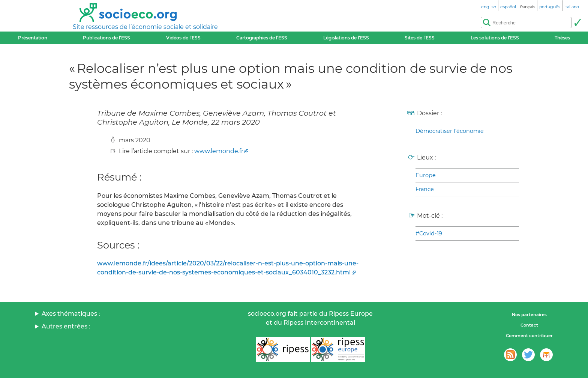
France (425, 189)
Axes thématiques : (71, 314)
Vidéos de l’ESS (183, 38)
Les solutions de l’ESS (495, 38)
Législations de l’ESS (346, 38)
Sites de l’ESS (420, 38)
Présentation (33, 38)
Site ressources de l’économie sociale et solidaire (145, 27)
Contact (529, 325)
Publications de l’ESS (106, 38)
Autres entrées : (66, 326)
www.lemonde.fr (219, 151)
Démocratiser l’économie (450, 131)
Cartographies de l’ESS (262, 38)
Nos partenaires (529, 315)
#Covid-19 (429, 233)
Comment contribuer (529, 336)
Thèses (562, 38)
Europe (426, 175)
